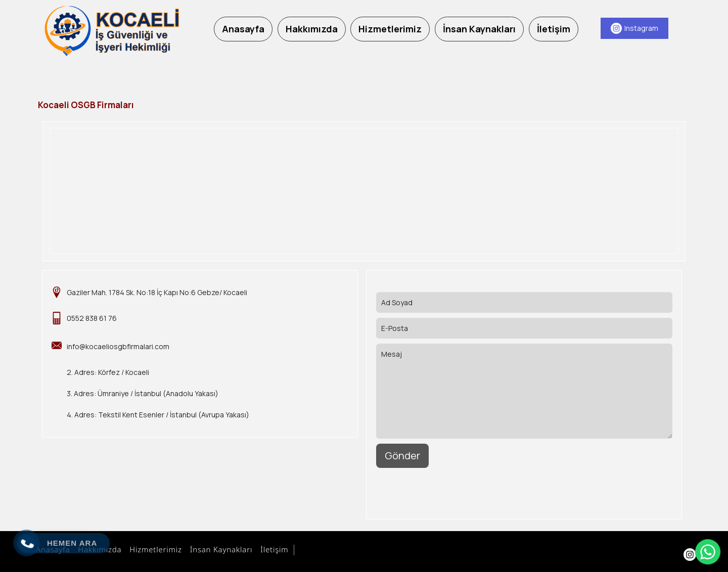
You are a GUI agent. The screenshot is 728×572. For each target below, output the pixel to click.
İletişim (273, 549)
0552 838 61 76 (92, 318)
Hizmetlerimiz (154, 549)
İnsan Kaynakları (220, 549)
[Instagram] (634, 28)
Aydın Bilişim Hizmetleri (343, 550)
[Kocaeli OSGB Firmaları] (111, 31)
